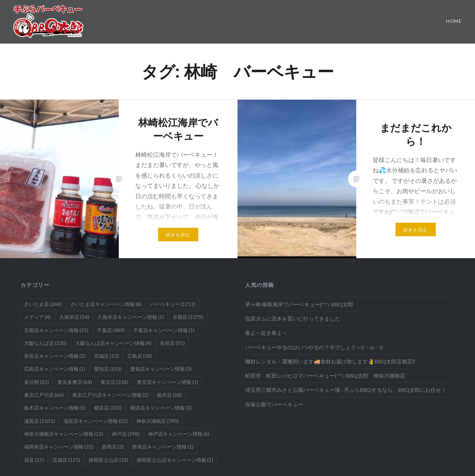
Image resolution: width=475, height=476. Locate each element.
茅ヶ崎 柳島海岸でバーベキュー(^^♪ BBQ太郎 (299, 304)
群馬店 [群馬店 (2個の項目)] (113, 447)
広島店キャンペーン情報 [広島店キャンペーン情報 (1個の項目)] (55, 369)
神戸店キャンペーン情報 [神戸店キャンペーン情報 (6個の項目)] (179, 434)
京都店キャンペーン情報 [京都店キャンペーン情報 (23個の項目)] (56, 330)
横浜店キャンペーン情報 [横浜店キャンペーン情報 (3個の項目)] (161, 408)
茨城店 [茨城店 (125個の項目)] (66, 460)
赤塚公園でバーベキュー (274, 404)
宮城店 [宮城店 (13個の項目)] (106, 356)
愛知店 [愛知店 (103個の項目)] (108, 369)
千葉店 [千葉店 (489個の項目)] (111, 330)
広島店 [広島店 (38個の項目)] (140, 356)
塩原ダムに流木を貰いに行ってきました (293, 318)
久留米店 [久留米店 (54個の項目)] (74, 317)
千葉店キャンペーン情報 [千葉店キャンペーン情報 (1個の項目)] (164, 330)
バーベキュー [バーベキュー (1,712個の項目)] (173, 304)
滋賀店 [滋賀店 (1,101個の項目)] (39, 421)
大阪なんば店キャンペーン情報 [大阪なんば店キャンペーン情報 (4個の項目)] (113, 343)
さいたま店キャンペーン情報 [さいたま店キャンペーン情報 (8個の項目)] (106, 304)
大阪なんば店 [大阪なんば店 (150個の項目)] (45, 343)
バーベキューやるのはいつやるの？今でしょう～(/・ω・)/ (314, 347)
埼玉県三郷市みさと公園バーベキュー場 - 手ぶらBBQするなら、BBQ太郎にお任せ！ (346, 390)
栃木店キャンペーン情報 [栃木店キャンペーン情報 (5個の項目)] (55, 408)
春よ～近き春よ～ (266, 333)
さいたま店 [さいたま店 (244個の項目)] (43, 304)
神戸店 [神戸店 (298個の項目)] (126, 434)
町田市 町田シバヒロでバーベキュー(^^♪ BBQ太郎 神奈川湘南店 (325, 375)
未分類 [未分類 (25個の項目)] (36, 382)
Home (454, 21)
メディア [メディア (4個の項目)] (37, 317)
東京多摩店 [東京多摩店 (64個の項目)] (75, 382)
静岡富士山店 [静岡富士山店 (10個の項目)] (109, 460)
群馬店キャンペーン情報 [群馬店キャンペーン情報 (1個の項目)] (163, 447)
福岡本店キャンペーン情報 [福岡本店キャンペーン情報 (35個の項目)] (59, 447)
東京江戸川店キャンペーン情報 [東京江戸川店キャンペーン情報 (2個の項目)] (110, 395)
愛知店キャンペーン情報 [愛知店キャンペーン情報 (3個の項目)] (161, 369)
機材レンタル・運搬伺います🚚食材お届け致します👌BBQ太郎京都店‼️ (330, 361)
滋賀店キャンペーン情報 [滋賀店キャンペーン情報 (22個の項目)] (95, 421)
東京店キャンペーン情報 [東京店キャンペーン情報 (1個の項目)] (168, 382)
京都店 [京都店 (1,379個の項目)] (188, 317)
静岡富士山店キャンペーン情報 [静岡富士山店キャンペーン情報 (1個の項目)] (175, 460)
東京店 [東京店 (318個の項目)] (114, 382)
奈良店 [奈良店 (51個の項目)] (172, 343)
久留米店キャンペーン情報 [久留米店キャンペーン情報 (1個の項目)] (131, 317)
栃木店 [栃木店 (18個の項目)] (169, 395)
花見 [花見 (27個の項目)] (34, 460)
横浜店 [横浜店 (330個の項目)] (108, 408)
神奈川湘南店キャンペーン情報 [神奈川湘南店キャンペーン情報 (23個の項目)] (64, 434)
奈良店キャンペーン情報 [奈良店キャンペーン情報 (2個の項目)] (55, 356)
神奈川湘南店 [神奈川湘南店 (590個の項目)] (158, 421)
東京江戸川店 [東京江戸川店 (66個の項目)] (44, 395)
